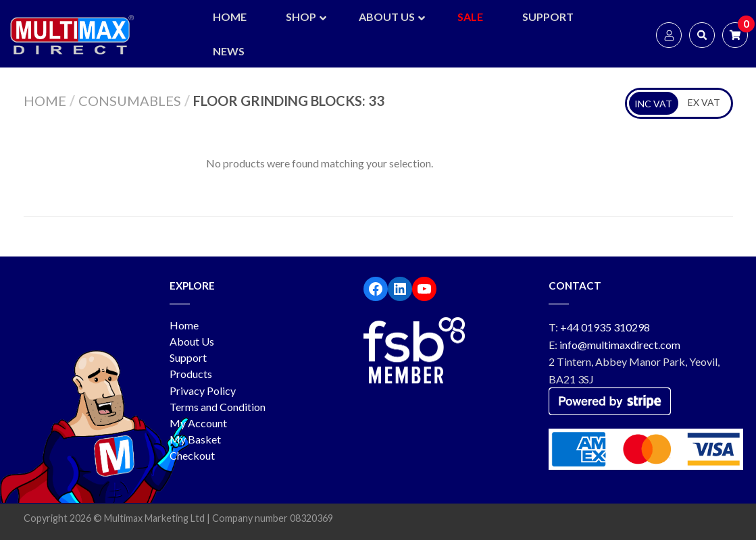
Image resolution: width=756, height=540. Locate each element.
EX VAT (704, 102)
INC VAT (653, 104)
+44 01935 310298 (605, 327)
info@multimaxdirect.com (620, 345)
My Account (198, 423)
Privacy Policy (203, 390)
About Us (192, 341)
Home (45, 101)
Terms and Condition (218, 407)
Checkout (192, 455)
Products (191, 374)
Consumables (130, 101)
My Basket (195, 439)
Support (188, 357)
